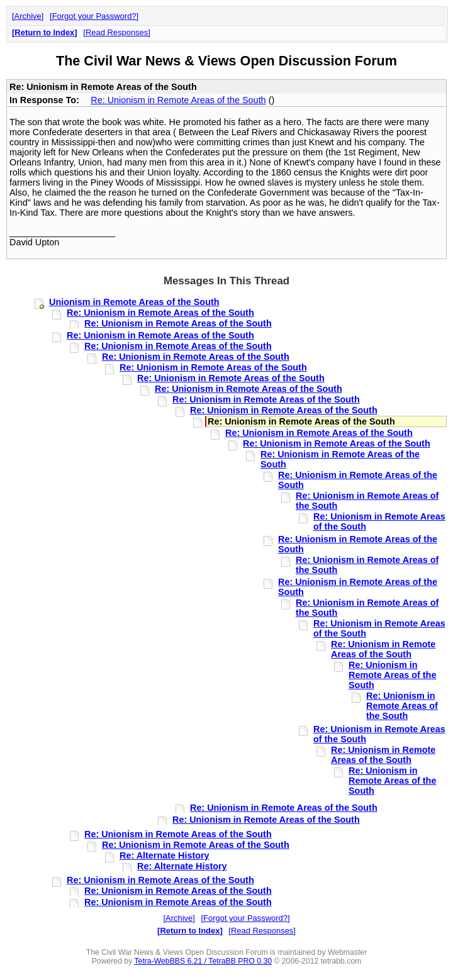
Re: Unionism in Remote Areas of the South (178, 100)
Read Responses (117, 32)
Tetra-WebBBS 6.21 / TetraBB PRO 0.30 (203, 961)
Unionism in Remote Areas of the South (134, 302)
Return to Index (44, 32)
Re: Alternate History (165, 855)
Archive (28, 16)
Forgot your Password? (94, 16)
